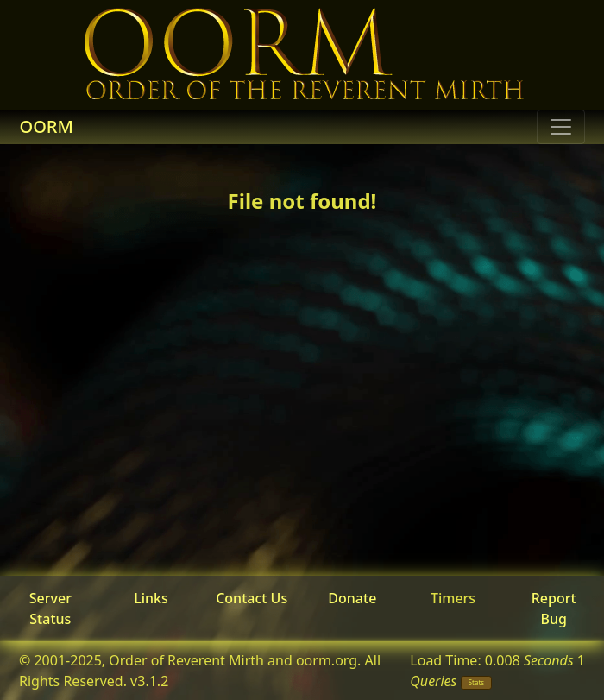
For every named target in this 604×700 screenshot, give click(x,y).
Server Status (50, 609)
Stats (477, 682)
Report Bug (554, 609)
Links (151, 598)
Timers (453, 598)
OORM (47, 126)
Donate (352, 598)
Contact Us (252, 598)
